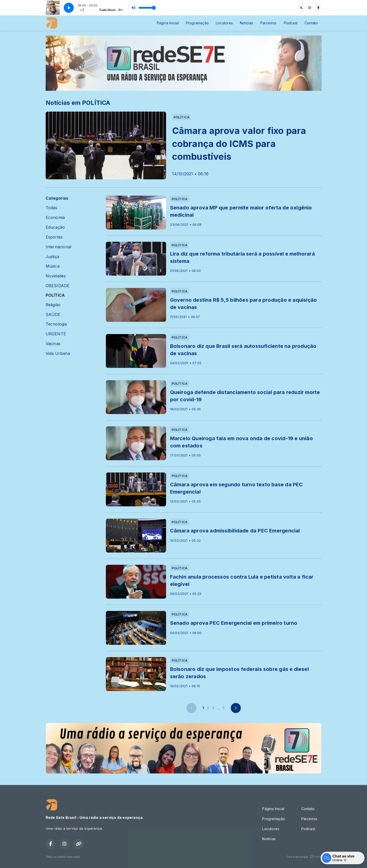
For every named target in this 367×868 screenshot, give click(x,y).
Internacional (59, 247)
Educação (55, 227)
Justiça (52, 257)
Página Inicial (168, 23)
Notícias (247, 23)
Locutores (224, 23)
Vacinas (53, 344)
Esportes (54, 237)
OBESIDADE (58, 286)
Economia (55, 218)
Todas (52, 208)
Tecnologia (56, 324)
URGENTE (56, 334)
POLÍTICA (55, 295)
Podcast (291, 23)
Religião (53, 305)
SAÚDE (53, 315)
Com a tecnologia (304, 857)
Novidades (56, 276)
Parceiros (269, 23)
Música (53, 266)
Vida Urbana (58, 353)
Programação (197, 23)
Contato (311, 23)
